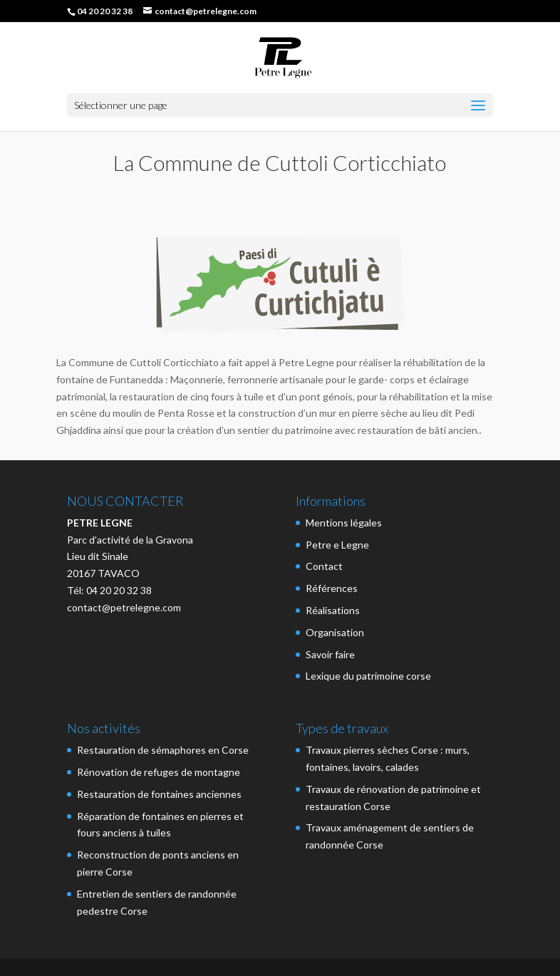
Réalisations (333, 610)
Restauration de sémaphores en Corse (163, 750)
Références (332, 588)
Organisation (335, 632)
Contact (324, 566)
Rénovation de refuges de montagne (159, 772)
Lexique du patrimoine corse (368, 676)
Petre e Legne (337, 545)
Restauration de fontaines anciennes (159, 794)
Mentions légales (344, 523)
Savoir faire (330, 654)
